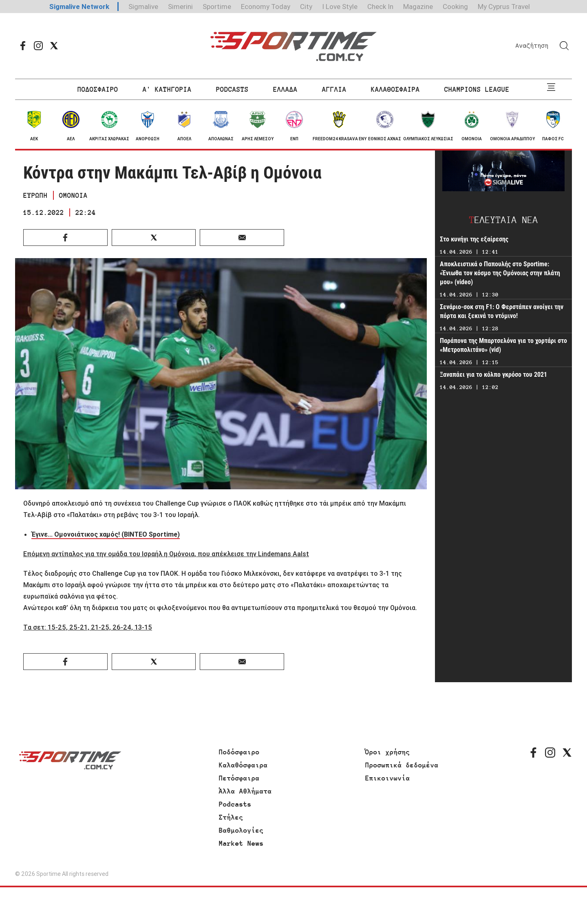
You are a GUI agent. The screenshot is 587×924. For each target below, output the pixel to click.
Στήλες (231, 817)
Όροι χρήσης (388, 752)
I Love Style (340, 7)
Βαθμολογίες (241, 830)
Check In (380, 7)
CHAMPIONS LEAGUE (477, 89)
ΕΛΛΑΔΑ (285, 89)
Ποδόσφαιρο (239, 752)
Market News (241, 843)
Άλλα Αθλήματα (245, 791)
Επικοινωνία (388, 778)
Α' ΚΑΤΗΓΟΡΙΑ (167, 89)
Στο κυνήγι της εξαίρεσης (474, 239)
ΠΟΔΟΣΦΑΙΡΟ (98, 89)
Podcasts (235, 804)
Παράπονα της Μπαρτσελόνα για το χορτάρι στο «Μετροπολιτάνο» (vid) (503, 345)
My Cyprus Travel (504, 7)
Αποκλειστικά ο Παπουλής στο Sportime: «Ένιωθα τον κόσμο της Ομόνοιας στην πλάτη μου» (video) (500, 273)
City (306, 7)
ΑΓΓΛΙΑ (334, 89)
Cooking (455, 7)
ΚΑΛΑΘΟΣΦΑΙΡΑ (395, 89)
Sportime (217, 7)
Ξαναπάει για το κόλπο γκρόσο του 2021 (493, 375)
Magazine (418, 7)
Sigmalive (143, 7)
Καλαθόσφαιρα (243, 765)
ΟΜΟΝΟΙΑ (73, 195)
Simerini (180, 7)
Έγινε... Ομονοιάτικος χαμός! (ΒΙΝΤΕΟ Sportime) (106, 534)
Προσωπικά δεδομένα (402, 765)
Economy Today (266, 7)
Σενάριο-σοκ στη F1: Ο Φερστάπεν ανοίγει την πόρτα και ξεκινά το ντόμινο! (502, 311)
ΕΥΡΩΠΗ (35, 195)
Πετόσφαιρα (239, 778)
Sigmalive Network (79, 7)
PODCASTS (232, 89)
